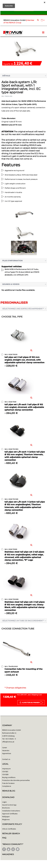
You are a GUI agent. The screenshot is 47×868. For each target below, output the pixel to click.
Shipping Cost (37, 695)
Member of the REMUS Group (19, 21)
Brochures (6, 808)
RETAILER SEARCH (11, 834)
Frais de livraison (8, 783)
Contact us (6, 759)
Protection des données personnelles (16, 780)
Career (5, 748)
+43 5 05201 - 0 (10, 739)
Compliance (7, 786)
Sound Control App (9, 805)
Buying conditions (9, 777)
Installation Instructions (11, 811)
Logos (4, 802)
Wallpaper (6, 817)
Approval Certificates (10, 814)
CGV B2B (5, 774)
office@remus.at (8, 742)
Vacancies (6, 750)
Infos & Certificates (9, 829)
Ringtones (6, 819)
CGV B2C (5, 772)
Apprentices (7, 753)
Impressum (6, 769)
